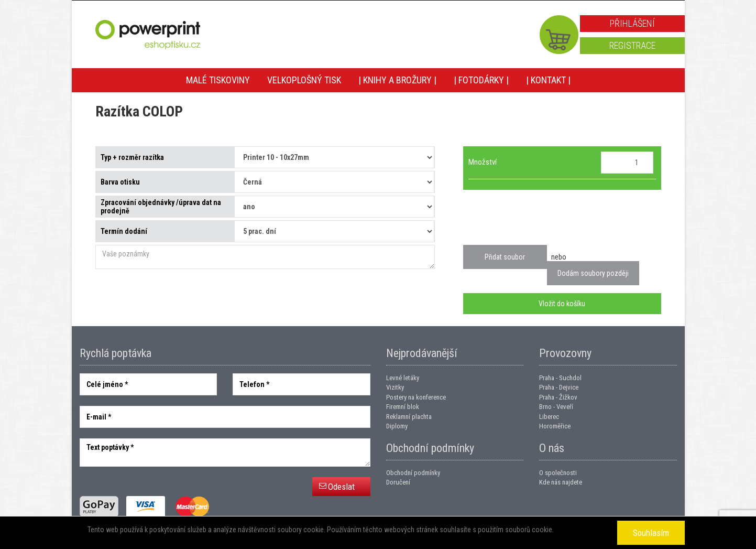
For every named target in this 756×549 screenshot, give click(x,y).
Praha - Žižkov (558, 397)
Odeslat (341, 487)
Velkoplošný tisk (304, 80)
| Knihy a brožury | (397, 80)
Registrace (632, 45)
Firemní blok (403, 407)
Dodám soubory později (593, 273)
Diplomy (397, 426)
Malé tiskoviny (218, 80)
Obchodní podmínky (413, 473)
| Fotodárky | (481, 80)
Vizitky (395, 387)
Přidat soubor (505, 257)
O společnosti (558, 473)
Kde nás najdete (561, 482)
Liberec (549, 417)
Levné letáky (403, 378)
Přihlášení (632, 23)
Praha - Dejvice (559, 387)
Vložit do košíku (562, 304)
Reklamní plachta (409, 417)
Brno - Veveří (556, 407)
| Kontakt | (548, 80)
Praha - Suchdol (560, 378)
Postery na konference (416, 397)
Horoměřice (555, 426)
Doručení (398, 482)
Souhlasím (651, 533)
